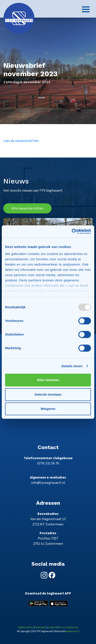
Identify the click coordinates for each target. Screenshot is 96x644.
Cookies (52, 627)
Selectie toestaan (48, 394)
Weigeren (48, 409)
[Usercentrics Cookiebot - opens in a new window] (72, 231)
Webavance (73, 631)
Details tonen (72, 366)
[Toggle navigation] (86, 9)
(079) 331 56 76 (48, 463)
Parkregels (41, 627)
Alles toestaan (48, 380)
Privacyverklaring (68, 627)
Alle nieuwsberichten (27, 208)
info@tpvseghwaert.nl (48, 483)
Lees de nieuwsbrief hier (21, 141)
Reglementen (26, 627)
